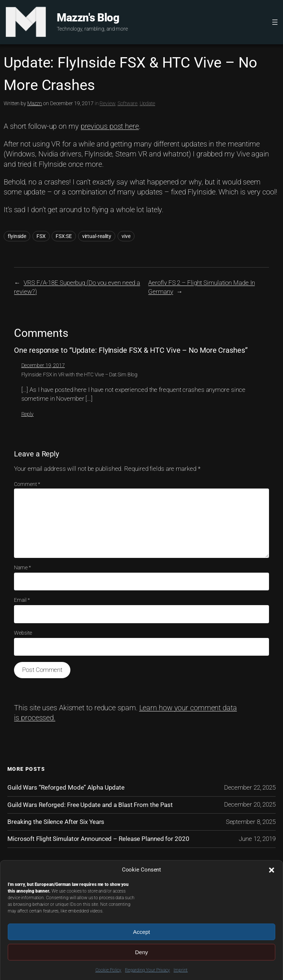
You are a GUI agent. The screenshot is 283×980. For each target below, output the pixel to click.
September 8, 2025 (251, 822)
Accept (141, 932)
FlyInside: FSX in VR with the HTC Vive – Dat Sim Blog (80, 375)
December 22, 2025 (250, 787)
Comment (27, 484)
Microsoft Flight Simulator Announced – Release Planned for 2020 (98, 839)
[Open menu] (275, 22)
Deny (141, 952)
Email (22, 600)
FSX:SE (64, 236)
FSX (41, 236)
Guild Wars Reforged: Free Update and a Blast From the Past (90, 805)
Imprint (181, 970)
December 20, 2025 (250, 804)
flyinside (17, 236)
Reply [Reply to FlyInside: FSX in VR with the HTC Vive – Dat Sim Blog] (28, 414)
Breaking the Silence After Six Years (56, 822)
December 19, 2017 (43, 365)
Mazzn (35, 103)
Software (127, 103)
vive (126, 236)
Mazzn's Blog (88, 18)
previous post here (110, 126)
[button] (272, 870)
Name (22, 567)
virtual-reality (97, 236)
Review (107, 103)
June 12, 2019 (257, 839)
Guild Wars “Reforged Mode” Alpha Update (66, 787)
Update (147, 103)
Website (23, 633)
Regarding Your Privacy (147, 970)
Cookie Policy (109, 970)
